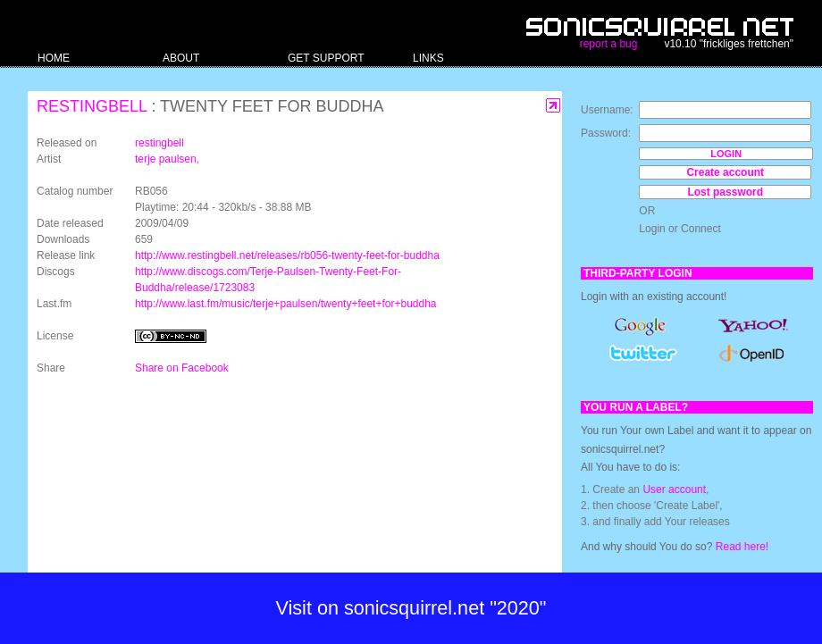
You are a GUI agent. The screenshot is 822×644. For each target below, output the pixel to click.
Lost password (725, 192)
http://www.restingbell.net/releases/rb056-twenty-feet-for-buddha (287, 255)
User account (674, 489)
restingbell (92, 106)
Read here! (742, 547)
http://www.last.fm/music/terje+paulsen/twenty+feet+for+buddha (286, 304)
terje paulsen (166, 159)
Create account (725, 172)
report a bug (609, 44)
